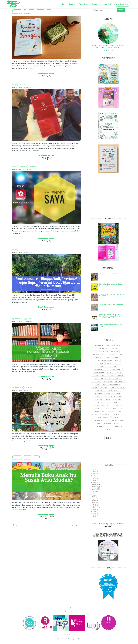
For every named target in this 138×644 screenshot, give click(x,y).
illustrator (116, 378)
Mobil (118, 393)
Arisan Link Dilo (99, 354)
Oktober (95, 488)
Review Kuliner (111, 420)
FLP (97, 378)
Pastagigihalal (113, 402)
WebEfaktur (118, 426)
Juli (94, 493)
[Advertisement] (108, 197)
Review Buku (97, 420)
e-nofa (110, 372)
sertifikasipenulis (104, 423)
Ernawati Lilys (69, 612)
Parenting (117, 399)
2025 (95, 470)
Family (104, 375)
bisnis (107, 357)
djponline (112, 366)
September (96, 490)
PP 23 (106, 408)
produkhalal (100, 411)
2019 (95, 481)
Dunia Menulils (107, 4)
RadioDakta (106, 414)
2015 (95, 510)
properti (111, 411)
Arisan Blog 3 (103, 351)
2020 (95, 479)
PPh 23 (113, 408)
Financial (120, 375)
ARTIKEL (15, 84)
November (96, 486)
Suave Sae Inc (78, 639)
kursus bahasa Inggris (111, 384)
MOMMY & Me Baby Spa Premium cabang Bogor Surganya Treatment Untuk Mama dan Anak (111, 316)
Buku (117, 360)
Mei (94, 497)
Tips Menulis (97, 426)
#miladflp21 (117, 345)
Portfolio (72, 4)
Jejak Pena (96, 381)
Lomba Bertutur (118, 387)
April (94, 499)
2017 (95, 506)
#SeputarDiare (103, 348)
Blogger (116, 357)
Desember (96, 484)
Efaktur (95, 375)
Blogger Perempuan (104, 360)
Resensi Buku (41, 11)
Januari (95, 504)
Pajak (108, 399)
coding (102, 366)
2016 (95, 508)
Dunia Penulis (17, 11)
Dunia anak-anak (18, 318)
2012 (95, 515)
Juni (94, 495)
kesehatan (33, 167)
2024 (95, 472)
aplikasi (115, 348)
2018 (95, 482)
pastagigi (101, 402)
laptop (95, 387)
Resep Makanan (104, 417)
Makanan (99, 393)
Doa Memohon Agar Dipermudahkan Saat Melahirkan (112, 295)
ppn (121, 408)
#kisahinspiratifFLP (102, 345)
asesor (120, 354)
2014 (95, 511)
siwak (116, 423)
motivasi (36, 457)
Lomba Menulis (114, 390)
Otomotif (99, 399)
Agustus (95, 492)
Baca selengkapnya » (47, 73)
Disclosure (95, 4)
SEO (122, 420)
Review (49, 11)
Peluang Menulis (102, 405)
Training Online (83, 4)
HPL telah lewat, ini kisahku (108, 274)
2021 (95, 477)
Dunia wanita (23, 167)
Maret (94, 500)
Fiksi (25, 11)
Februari (95, 502)
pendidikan (116, 405)
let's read (104, 387)
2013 (95, 513)
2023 (95, 473)
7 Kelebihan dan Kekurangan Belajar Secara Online (111, 285)
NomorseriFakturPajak (113, 396)
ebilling (119, 372)
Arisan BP (115, 351)
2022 (95, 475)
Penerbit (97, 408)
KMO (98, 384)
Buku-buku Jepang (114, 363)
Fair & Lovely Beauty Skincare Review (111, 304)
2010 (95, 517)
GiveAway (31, 11)
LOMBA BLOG (29, 387)
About (63, 4)
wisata (108, 429)
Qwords (95, 414)
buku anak (99, 363)
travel (108, 426)
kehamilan (108, 381)
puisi (120, 411)
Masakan (109, 393)
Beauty (99, 357)
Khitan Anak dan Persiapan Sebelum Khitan (111, 325)
